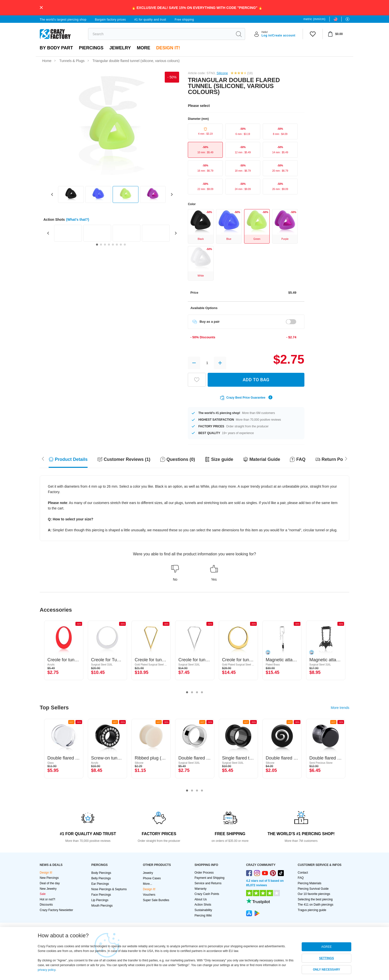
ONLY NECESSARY (326, 970)
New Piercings (49, 878)
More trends (340, 708)
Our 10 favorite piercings (314, 894)
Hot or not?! (48, 899)
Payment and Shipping (210, 878)
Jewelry (120, 48)
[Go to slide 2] (101, 245)
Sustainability (203, 910)
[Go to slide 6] (117, 245)
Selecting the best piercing (315, 899)
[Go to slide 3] (105, 245)
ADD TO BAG (256, 380)
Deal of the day (50, 883)
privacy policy (47, 970)
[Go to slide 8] (125, 245)
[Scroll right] (43, 458)
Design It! (168, 48)
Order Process (204, 873)
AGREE (326, 947)
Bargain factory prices (110, 20)
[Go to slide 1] (97, 245)
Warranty (200, 889)
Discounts (46, 905)
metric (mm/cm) (314, 19)
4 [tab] (202, 693)
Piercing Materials (309, 883)
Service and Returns (208, 883)
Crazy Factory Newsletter (56, 910)
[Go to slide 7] (121, 245)
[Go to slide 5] (113, 245)
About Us (201, 899)
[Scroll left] (346, 458)
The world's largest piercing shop (63, 20)
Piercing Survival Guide (313, 889)
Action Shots (203, 905)
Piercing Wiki (203, 916)
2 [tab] (192, 693)
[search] (160, 34)
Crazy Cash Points (207, 894)
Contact (303, 873)
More (143, 48)
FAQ (301, 878)
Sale (43, 894)
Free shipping (184, 20)
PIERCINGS (91, 48)
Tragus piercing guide (312, 910)
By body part (56, 48)
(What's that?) (78, 220)
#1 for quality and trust (150, 20)
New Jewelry (48, 889)
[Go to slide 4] (109, 245)
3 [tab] (197, 693)
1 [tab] (187, 693)
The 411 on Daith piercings (315, 905)
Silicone (222, 73)
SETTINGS (326, 958)
